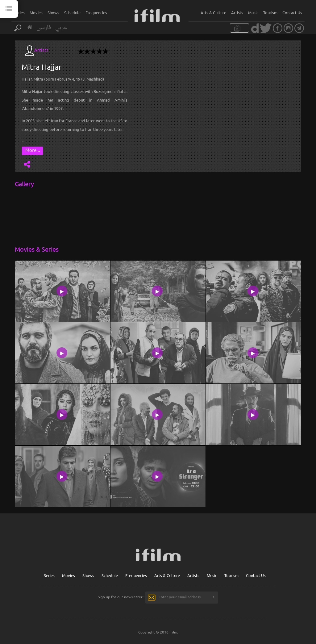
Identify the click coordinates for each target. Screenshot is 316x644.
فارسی (44, 28)
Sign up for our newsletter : (121, 597)
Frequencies (96, 13)
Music (253, 13)
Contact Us (292, 13)
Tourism (270, 13)
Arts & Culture (213, 13)
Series (19, 13)
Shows (53, 13)
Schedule (72, 13)
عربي (61, 28)
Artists (237, 13)
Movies (36, 13)
